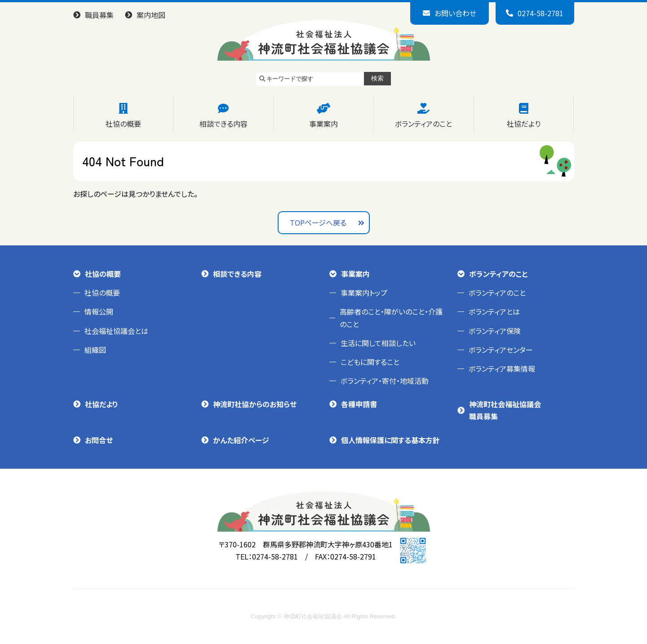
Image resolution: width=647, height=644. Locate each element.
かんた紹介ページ (241, 440)
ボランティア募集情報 (502, 369)
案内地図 (151, 15)
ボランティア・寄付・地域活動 (385, 381)
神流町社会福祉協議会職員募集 (505, 410)
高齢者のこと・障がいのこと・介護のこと (391, 318)
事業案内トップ (364, 293)
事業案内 (323, 124)
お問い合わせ (455, 13)
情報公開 (99, 311)
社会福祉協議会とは (116, 331)
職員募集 (99, 15)
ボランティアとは (494, 311)
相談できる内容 (224, 124)
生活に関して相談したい (378, 343)
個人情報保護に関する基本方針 (390, 440)
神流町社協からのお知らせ (255, 404)
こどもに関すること (370, 362)
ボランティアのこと (423, 124)
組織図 (95, 350)
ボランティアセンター (501, 350)
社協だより (524, 124)
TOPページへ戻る (318, 222)
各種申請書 (359, 404)
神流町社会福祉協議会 (323, 40)
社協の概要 (123, 124)
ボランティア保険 (495, 331)
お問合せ (99, 440)
